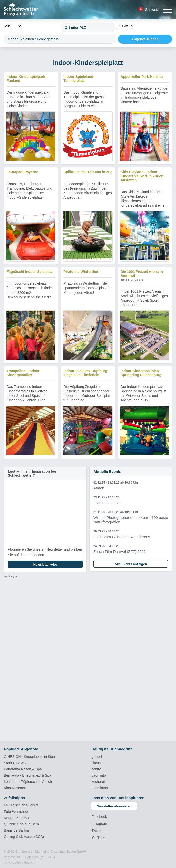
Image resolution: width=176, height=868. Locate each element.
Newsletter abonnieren (114, 806)
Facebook (99, 817)
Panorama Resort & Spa (23, 769)
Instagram (99, 824)
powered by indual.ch (19, 863)
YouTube (98, 838)
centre (96, 769)
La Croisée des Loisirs (21, 805)
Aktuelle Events (107, 471)
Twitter (96, 831)
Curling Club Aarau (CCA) (24, 837)
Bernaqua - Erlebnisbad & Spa (27, 775)
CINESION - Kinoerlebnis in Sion (29, 757)
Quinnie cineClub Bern (21, 824)
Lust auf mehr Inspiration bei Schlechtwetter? (32, 473)
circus (96, 763)
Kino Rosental (15, 788)
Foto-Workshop (16, 812)
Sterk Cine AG (15, 763)
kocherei (98, 782)
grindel (97, 757)
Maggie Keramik (16, 818)
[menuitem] (12, 857)
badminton (99, 788)
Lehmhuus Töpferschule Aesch (28, 782)
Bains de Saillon (16, 830)
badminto (99, 775)
